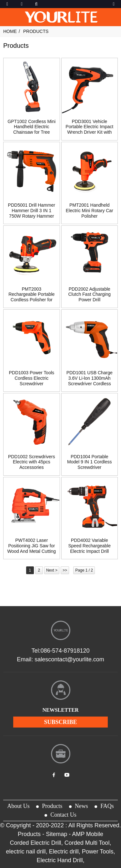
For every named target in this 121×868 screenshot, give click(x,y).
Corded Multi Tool (87, 843)
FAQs (107, 806)
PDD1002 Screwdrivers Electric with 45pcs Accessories (32, 462)
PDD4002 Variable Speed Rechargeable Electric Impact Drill (89, 546)
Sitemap (56, 834)
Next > (52, 570)
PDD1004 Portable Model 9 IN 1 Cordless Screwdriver (90, 462)
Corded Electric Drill (36, 843)
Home (10, 31)
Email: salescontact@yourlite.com (60, 659)
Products (36, 31)
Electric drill (64, 852)
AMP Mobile (88, 834)
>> (65, 570)
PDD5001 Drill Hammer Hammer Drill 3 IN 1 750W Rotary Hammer (32, 211)
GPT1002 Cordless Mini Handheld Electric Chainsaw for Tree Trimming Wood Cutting (31, 129)
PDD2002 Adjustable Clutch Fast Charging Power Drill (89, 294)
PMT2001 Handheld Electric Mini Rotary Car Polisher (90, 211)
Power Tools (98, 852)
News (81, 806)
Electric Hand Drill (60, 860)
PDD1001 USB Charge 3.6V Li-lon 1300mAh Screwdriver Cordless (90, 378)
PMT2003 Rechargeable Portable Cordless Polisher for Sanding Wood (31, 297)
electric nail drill (26, 852)
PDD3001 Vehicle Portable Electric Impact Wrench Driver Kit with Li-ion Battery (89, 129)
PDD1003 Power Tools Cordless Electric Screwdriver (31, 378)
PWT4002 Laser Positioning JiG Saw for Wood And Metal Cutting (31, 546)
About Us (18, 806)
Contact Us (63, 815)
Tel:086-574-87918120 (60, 651)
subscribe (60, 722)
